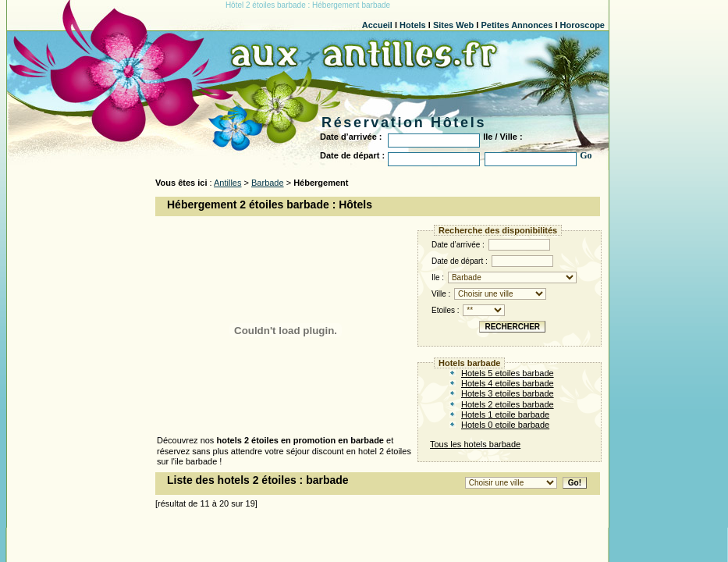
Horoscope (582, 25)
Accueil (377, 25)
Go (586, 155)
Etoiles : (468, 310)
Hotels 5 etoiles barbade (508, 373)
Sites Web (453, 25)
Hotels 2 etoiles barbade (508, 404)
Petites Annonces (517, 25)
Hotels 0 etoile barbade (505, 425)
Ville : (489, 294)
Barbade (268, 183)
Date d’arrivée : (491, 245)
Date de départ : (492, 261)
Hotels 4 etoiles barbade (508, 383)
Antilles (227, 183)
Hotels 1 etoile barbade (505, 414)
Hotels (413, 25)
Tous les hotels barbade (475, 444)
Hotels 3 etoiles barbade (508, 393)
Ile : (504, 277)
